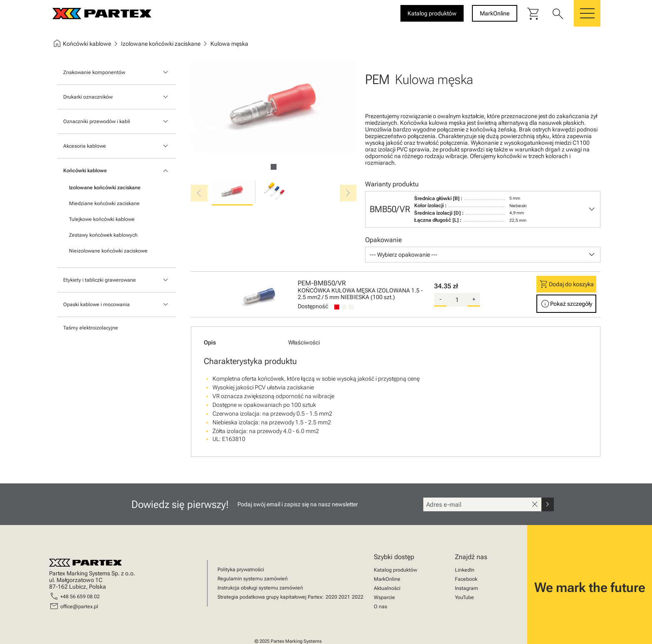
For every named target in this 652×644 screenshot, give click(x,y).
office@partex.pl (79, 607)
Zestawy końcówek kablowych (103, 235)
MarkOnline (387, 579)
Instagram (467, 588)
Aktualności (387, 588)
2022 (358, 597)
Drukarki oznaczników (88, 97)
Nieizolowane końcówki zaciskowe (108, 251)
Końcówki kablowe (85, 171)
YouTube (464, 597)
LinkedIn (465, 570)
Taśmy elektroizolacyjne (91, 328)
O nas (380, 607)
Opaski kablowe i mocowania (96, 305)
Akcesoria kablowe (85, 146)
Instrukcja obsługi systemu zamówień (260, 588)
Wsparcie (384, 597)
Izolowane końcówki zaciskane (105, 188)
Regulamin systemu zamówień (253, 579)
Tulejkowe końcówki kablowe (102, 219)
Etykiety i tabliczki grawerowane (100, 280)
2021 (344, 597)
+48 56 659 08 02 (80, 597)
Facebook (466, 579)
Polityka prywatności (241, 570)
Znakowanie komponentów (94, 72)
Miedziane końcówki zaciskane (104, 203)
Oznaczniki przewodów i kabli (97, 121)
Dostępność (313, 306)
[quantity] (457, 300)
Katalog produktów (395, 570)
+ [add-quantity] (474, 299)
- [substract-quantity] (441, 299)
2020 (331, 597)
